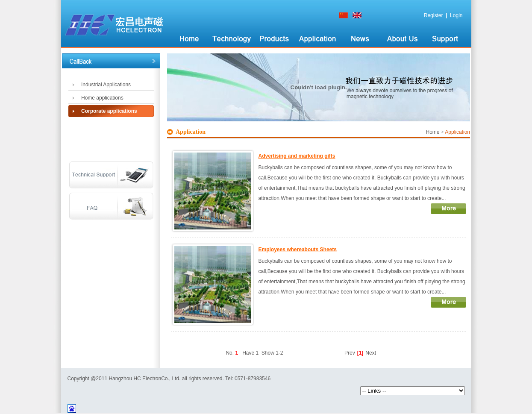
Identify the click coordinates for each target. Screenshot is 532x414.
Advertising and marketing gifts (297, 156)
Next (371, 353)
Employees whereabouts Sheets (298, 250)
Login (456, 15)
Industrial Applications (106, 85)
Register (434, 15)
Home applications (102, 98)
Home (432, 132)
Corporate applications (109, 111)
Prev (350, 353)
